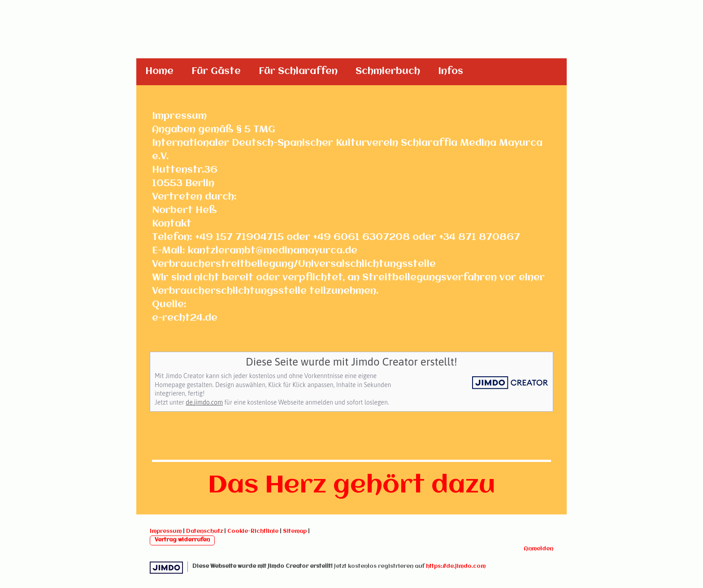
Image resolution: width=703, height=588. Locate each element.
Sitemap (295, 531)
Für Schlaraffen (298, 72)
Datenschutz (204, 531)
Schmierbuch (388, 72)
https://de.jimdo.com (456, 566)
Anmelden (538, 549)
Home (159, 72)
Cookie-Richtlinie (253, 531)
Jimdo (166, 568)
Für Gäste (216, 72)
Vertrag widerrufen (182, 540)
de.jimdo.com (204, 402)
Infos (451, 72)
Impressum (166, 531)
